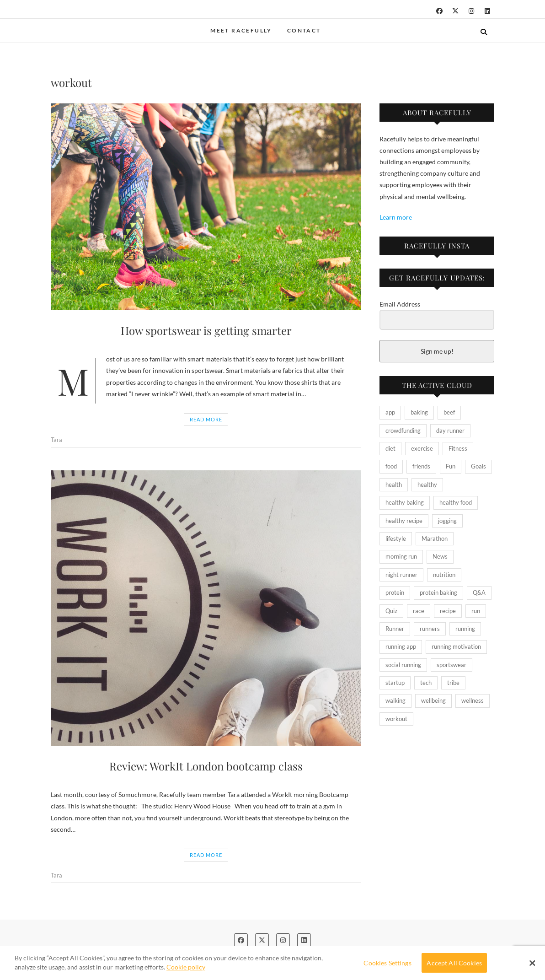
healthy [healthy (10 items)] (427, 485)
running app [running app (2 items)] (401, 646)
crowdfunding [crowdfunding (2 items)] (403, 431)
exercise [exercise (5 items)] (422, 448)
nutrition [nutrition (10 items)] (444, 575)
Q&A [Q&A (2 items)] (479, 592)
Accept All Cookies (454, 963)
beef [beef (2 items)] (449, 412)
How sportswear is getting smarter (206, 330)
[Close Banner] (532, 963)
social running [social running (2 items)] (403, 665)
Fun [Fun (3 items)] (451, 466)
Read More (206, 419)
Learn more (396, 217)
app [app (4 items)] (390, 412)
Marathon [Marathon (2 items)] (435, 538)
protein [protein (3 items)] (395, 592)
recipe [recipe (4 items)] (448, 611)
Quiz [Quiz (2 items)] (391, 611)
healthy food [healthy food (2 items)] (456, 502)
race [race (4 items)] (419, 611)
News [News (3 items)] (440, 556)
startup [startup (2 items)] (395, 683)
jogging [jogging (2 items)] (447, 521)
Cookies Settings (387, 963)
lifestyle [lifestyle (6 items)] (396, 538)
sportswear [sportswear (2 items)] (451, 665)
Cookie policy (186, 967)
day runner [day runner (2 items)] (450, 431)
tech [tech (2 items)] (426, 683)
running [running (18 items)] (465, 629)
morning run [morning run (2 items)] (401, 556)
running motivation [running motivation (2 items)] (456, 646)
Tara (56, 440)
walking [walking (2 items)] (395, 700)
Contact (304, 30)
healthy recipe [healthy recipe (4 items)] (404, 521)
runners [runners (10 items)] (430, 629)
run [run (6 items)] (476, 611)
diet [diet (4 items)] (390, 448)
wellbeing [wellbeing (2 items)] (433, 700)
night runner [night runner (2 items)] (401, 575)
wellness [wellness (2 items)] (473, 700)
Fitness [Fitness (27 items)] (458, 448)
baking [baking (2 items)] (419, 412)
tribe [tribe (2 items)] (453, 683)
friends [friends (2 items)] (421, 466)
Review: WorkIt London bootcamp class (206, 766)
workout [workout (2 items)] (396, 719)
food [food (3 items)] (391, 466)
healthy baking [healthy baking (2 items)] (405, 502)
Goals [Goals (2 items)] (478, 466)
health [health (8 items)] (394, 485)
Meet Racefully (241, 30)
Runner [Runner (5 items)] (395, 629)
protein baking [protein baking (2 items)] (438, 592)
